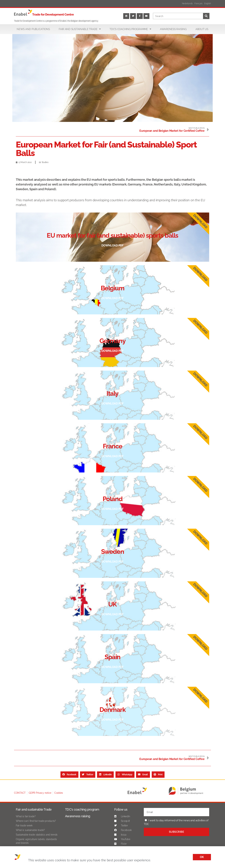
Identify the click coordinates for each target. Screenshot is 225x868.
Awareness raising (173, 29)
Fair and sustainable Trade (34, 809)
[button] (69, 775)
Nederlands (187, 4)
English (208, 4)
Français (198, 4)
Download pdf (112, 245)
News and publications (33, 29)
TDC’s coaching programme (130, 29)
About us (202, 29)
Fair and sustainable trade (80, 29)
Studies (45, 162)
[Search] (206, 16)
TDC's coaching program (82, 809)
